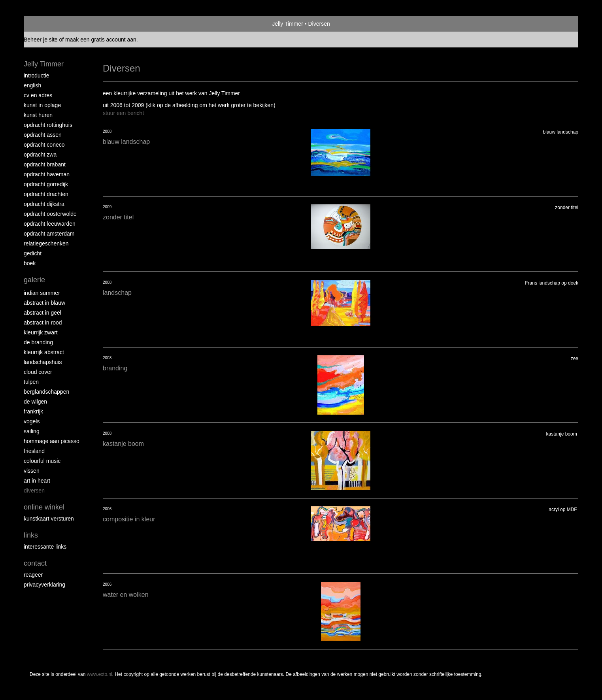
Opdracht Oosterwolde (50, 214)
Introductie (37, 75)
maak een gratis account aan (101, 40)
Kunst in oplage (42, 105)
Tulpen (31, 382)
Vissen (32, 471)
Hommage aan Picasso (52, 441)
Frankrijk (33, 411)
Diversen (34, 491)
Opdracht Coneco (44, 145)
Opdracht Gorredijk (46, 184)
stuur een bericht (123, 113)
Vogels (32, 421)
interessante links (45, 547)
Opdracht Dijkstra (44, 204)
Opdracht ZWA (40, 155)
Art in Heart (37, 481)
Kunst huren (38, 115)
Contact (35, 563)
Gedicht (33, 253)
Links (31, 535)
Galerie (34, 280)
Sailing (32, 431)
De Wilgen (35, 402)
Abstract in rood (43, 323)
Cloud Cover (38, 372)
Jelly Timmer (288, 24)
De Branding (38, 342)
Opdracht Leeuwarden (50, 224)
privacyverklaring (44, 585)
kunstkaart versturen (49, 519)
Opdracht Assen (43, 135)
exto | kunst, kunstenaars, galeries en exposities (46, 24)
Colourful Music (42, 461)
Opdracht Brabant (45, 164)
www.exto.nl (100, 674)
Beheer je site (41, 40)
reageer (33, 575)
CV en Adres (38, 95)
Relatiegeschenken (46, 243)
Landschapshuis (43, 362)
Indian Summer (42, 293)
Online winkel (44, 507)
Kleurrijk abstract (44, 352)
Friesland (34, 451)
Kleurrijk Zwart (41, 332)
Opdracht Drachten (46, 194)
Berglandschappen (46, 392)
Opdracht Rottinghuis (48, 125)
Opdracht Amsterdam (49, 234)
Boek (30, 263)
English (32, 85)
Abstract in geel (42, 313)
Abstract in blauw (44, 303)
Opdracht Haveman (47, 174)
